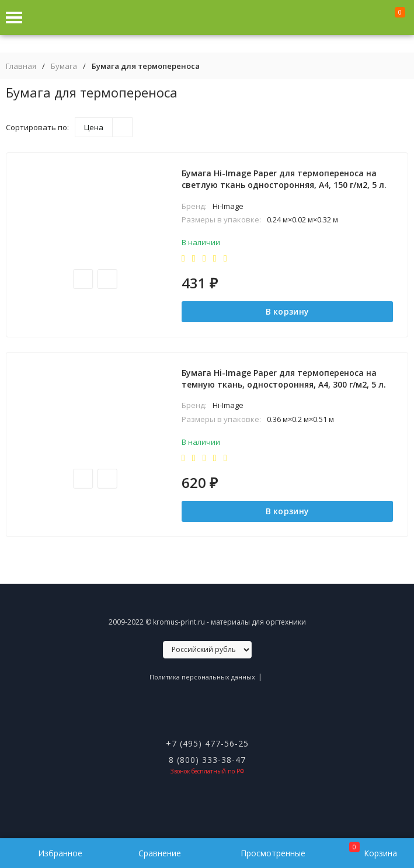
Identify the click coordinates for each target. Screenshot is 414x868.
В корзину (288, 311)
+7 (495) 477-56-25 (207, 743)
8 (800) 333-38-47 (207, 760)
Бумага (64, 66)
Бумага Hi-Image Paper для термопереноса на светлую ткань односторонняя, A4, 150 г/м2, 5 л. (284, 179)
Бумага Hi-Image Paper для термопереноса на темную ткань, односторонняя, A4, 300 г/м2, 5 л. (284, 379)
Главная (21, 66)
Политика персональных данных (202, 677)
